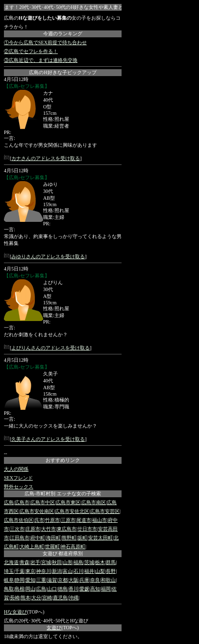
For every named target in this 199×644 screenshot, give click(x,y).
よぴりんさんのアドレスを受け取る (50, 348)
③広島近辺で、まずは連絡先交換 (41, 60)
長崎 (15, 598)
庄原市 (33, 529)
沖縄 (74, 598)
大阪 (74, 580)
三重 (41, 580)
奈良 (95, 580)
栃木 (100, 562)
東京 (30, 571)
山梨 (100, 571)
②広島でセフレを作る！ (31, 51)
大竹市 (49, 529)
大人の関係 (16, 469)
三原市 (68, 520)
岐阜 (9, 580)
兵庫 (84, 580)
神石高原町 (73, 547)
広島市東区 (68, 502)
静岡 (20, 580)
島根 (20, 589)
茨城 (89, 562)
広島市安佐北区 (72, 511)
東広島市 (67, 529)
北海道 (11, 562)
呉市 (39, 520)
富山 (68, 571)
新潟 (57, 571)
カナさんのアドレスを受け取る (46, 158)
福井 (89, 571)
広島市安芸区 (105, 511)
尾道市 (84, 520)
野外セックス (19, 487)
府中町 (38, 538)
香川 (74, 589)
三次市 (17, 529)
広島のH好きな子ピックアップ (62, 72)
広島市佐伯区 (19, 520)
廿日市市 (87, 529)
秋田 (57, 562)
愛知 (30, 580)
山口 (52, 589)
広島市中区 (43, 502)
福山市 (99, 520)
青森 (25, 562)
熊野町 (69, 538)
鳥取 (9, 589)
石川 (78, 571)
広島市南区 (94, 502)
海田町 (53, 538)
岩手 (35, 562)
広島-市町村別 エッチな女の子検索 (63, 494)
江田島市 (20, 538)
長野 (111, 571)
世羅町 (52, 547)
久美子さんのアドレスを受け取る (48, 439)
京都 (63, 580)
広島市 (22, 502)
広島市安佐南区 (37, 511)
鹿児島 (60, 598)
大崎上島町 (32, 547)
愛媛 (84, 589)
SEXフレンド (18, 478)
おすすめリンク (63, 460)
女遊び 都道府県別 (63, 553)
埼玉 (9, 571)
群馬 (111, 562)
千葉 (20, 571)
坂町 (82, 538)
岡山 (30, 589)
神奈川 (44, 571)
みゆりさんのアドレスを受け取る (48, 256)
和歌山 (108, 580)
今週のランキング (63, 34)
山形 (68, 562)
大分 (36, 598)
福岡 (106, 589)
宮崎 (47, 598)
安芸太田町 (100, 538)
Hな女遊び (15, 612)
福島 (78, 562)
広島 (9, 502)
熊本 (25, 598)
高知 (95, 589)
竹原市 (52, 520)
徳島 (63, 589)
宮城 (46, 562)
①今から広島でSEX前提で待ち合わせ (45, 42)
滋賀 (52, 580)
